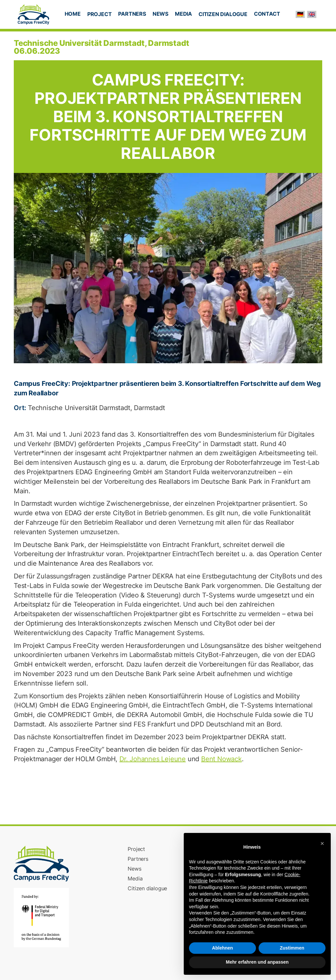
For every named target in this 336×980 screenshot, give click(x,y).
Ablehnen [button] (222, 948)
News (134, 869)
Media (135, 878)
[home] (33, 15)
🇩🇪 (300, 14)
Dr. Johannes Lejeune (153, 759)
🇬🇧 (312, 14)
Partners (138, 859)
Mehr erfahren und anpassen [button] (257, 962)
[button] (100, 15)
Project (136, 849)
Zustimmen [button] (292, 948)
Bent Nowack (221, 759)
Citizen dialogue (147, 888)
